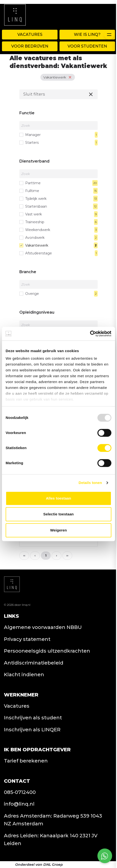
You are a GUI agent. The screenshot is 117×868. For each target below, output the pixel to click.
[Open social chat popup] (105, 856)
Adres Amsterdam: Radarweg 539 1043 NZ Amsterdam (53, 820)
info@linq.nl (19, 804)
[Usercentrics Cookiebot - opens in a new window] (90, 334)
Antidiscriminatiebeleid (34, 663)
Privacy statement (27, 639)
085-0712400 (20, 792)
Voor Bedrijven (30, 46)
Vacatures (30, 34)
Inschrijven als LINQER (32, 730)
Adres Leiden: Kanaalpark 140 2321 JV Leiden (51, 840)
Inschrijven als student (33, 718)
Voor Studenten (87, 46)
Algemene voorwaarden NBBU (43, 627)
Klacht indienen (24, 675)
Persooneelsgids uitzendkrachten (47, 651)
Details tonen (90, 483)
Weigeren (58, 530)
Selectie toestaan (58, 514)
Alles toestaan (58, 498)
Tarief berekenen (26, 761)
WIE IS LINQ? (87, 34)
